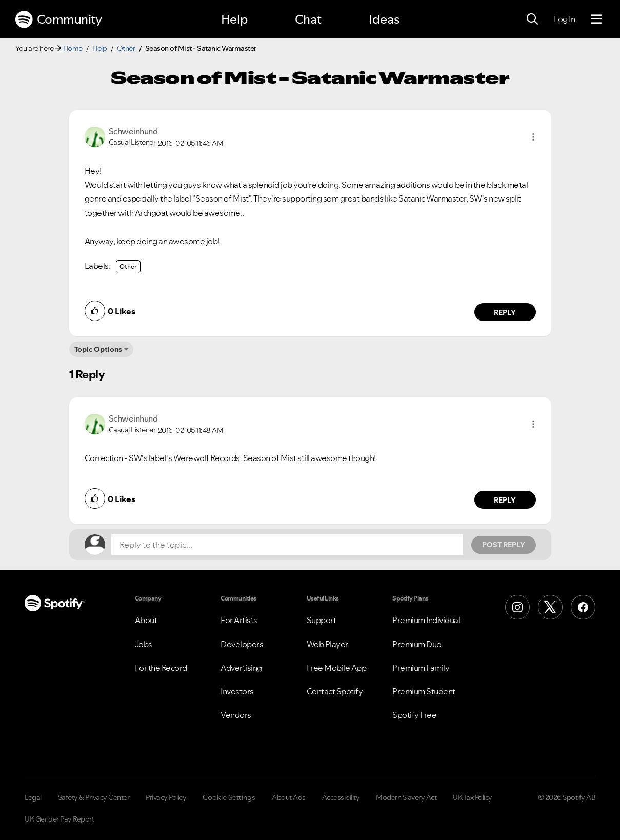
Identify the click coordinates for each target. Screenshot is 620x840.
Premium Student (424, 691)
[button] (533, 137)
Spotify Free (414, 715)
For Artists (239, 620)
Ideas (384, 19)
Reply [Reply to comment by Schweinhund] (505, 312)
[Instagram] (517, 607)
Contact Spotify (335, 691)
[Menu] (596, 19)
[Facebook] (583, 607)
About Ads (289, 797)
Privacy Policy (166, 797)
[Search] (532, 19)
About (146, 620)
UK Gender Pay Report (59, 819)
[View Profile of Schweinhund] (133, 131)
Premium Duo (417, 644)
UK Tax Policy (473, 797)
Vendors (236, 715)
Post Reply (504, 545)
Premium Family (421, 668)
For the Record (161, 668)
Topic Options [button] (98, 349)
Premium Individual (426, 620)
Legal (33, 797)
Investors (237, 691)
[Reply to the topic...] (287, 545)
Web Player (327, 644)
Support (322, 620)
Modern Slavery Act (406, 797)
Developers (242, 644)
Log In (564, 19)
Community (58, 19)
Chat (308, 19)
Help (234, 19)
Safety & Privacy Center (94, 797)
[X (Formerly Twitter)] (550, 607)
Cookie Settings (229, 797)
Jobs (144, 644)
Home (73, 48)
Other (126, 48)
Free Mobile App (337, 668)
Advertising (241, 668)
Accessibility (341, 797)
